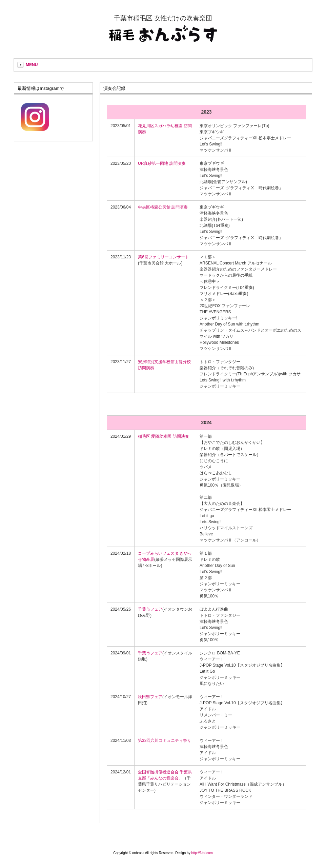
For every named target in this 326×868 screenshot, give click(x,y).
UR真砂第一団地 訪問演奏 (162, 163)
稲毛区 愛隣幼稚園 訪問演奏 (164, 436)
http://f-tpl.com (202, 853)
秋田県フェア (150, 697)
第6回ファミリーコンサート (164, 257)
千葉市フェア (150, 609)
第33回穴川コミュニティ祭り (165, 741)
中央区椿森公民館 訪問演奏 (163, 207)
